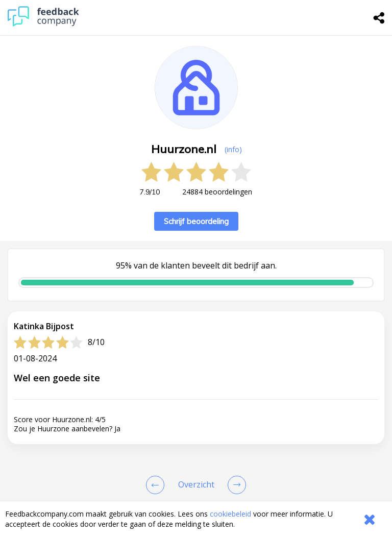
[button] (196, 470)
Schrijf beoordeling (196, 221)
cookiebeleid (230, 514)
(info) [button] (233, 149)
